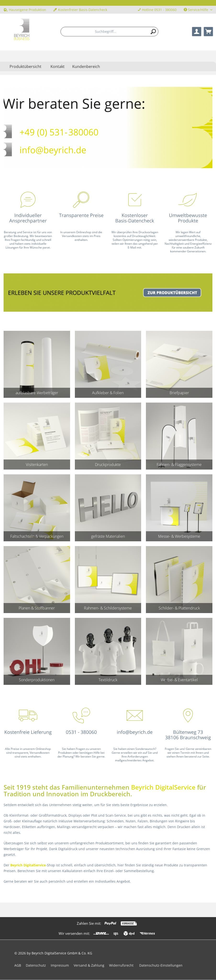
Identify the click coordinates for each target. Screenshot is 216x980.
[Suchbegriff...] (110, 32)
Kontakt (58, 66)
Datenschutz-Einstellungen (161, 965)
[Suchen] (153, 32)
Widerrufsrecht (121, 965)
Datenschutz (36, 965)
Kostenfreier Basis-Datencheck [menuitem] (80, 10)
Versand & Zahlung (89, 965)
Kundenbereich (86, 66)
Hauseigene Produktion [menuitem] (25, 10)
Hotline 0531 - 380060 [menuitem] (157, 10)
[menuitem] (110, 32)
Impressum (60, 965)
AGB (18, 965)
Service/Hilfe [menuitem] (196, 10)
